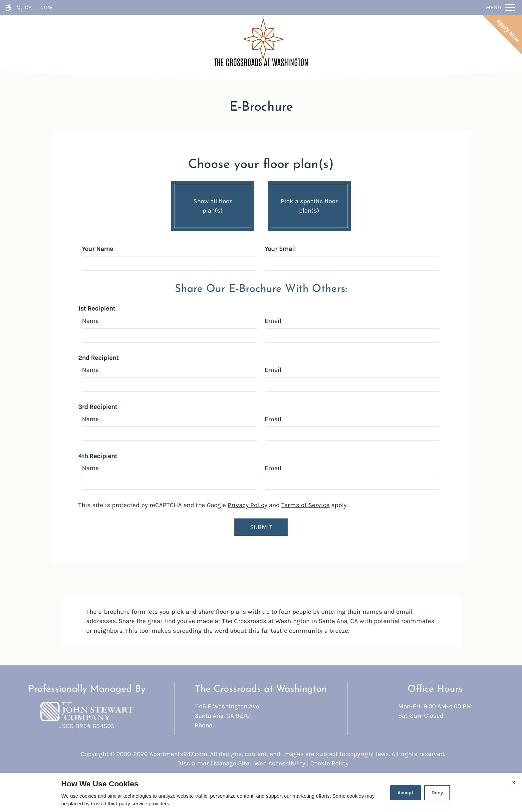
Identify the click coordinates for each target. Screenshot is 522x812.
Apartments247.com (178, 754)
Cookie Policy (329, 763)
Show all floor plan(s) (213, 204)
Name (90, 321)
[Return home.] (261, 42)
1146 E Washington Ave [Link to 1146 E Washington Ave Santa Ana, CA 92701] (261, 712)
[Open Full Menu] (501, 7)
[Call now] (35, 7)
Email (273, 321)
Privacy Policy (248, 505)
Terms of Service (305, 505)
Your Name (98, 249)
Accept (405, 793)
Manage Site (232, 763)
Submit (261, 527)
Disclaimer (193, 763)
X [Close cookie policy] (514, 783)
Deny (437, 793)
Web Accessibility (280, 763)
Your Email (280, 249)
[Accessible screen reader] (8, 7)
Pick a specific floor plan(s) (309, 204)
